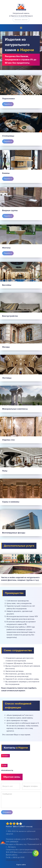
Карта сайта (21, 865)
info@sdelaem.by (7, 770)
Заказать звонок (21, 20)
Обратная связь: (12, 777)
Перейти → (8, 104)
